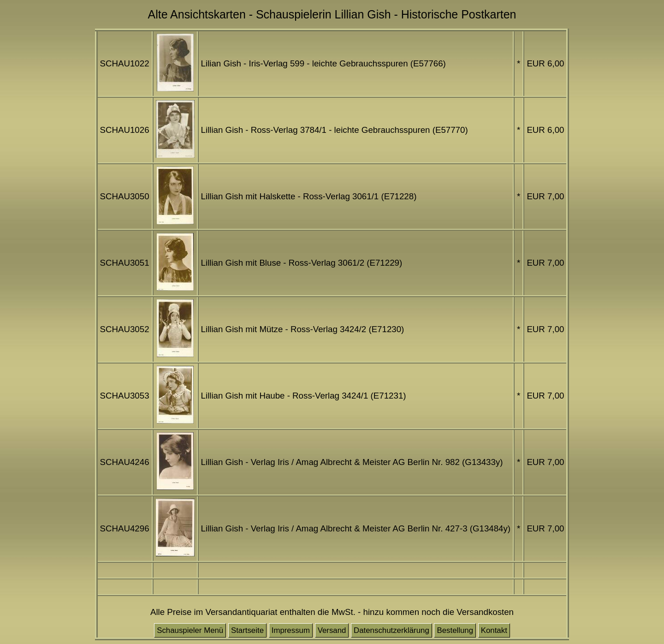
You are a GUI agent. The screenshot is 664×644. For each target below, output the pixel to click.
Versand (332, 630)
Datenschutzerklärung (391, 630)
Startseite (247, 630)
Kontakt (494, 630)
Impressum (291, 630)
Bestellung (455, 630)
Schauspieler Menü (190, 630)
